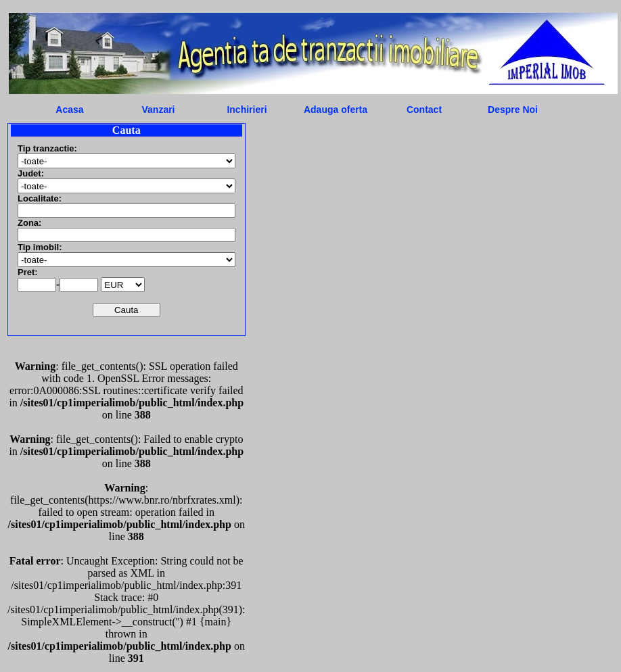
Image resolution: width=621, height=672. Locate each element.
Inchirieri (247, 110)
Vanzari (158, 110)
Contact (424, 110)
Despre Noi (513, 110)
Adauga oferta (336, 110)
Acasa (69, 110)
